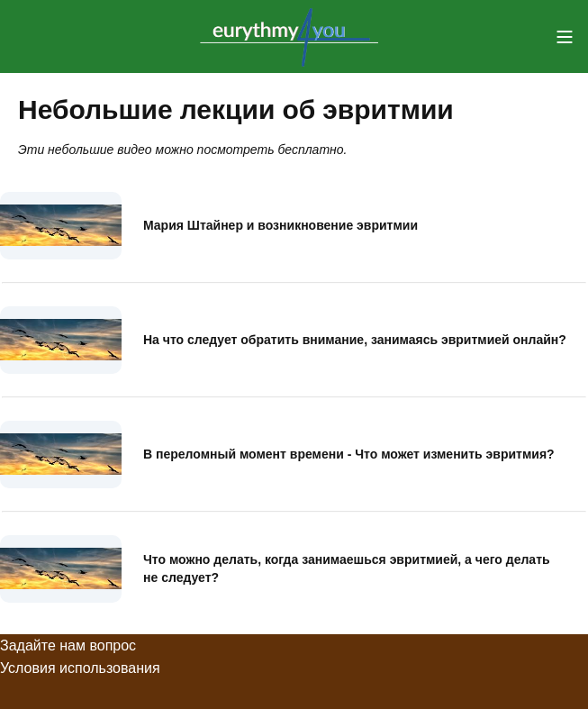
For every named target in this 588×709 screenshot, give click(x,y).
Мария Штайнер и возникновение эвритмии (280, 225)
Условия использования (80, 668)
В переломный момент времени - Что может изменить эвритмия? (349, 454)
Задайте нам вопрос (68, 645)
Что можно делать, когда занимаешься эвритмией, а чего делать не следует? (347, 568)
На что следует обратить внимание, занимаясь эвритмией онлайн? (355, 340)
